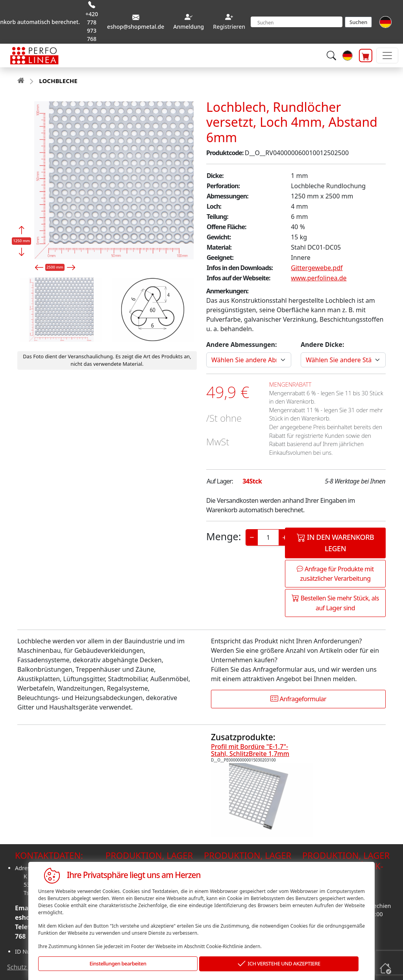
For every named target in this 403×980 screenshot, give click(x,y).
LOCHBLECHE (58, 81)
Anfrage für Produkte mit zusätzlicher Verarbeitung (335, 574)
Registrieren (229, 27)
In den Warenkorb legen (336, 543)
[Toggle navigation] (387, 56)
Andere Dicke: (322, 345)
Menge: (224, 536)
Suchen (358, 22)
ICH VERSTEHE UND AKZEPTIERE (279, 964)
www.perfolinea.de (319, 278)
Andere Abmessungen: (241, 345)
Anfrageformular (298, 699)
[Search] (297, 22)
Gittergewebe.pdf (317, 268)
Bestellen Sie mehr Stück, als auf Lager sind (335, 603)
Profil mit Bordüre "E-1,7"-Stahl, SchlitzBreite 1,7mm (250, 750)
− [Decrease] (252, 537)
